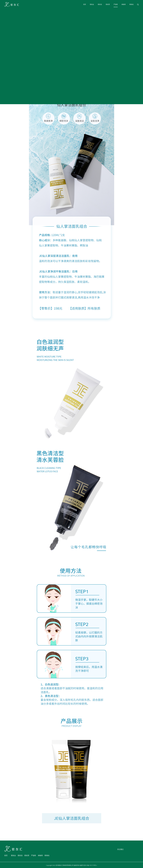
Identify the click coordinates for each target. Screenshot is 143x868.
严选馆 (116, 4)
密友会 (92, 4)
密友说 (100, 4)
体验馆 (124, 4)
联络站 (132, 4)
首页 (85, 4)
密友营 (108, 4)
